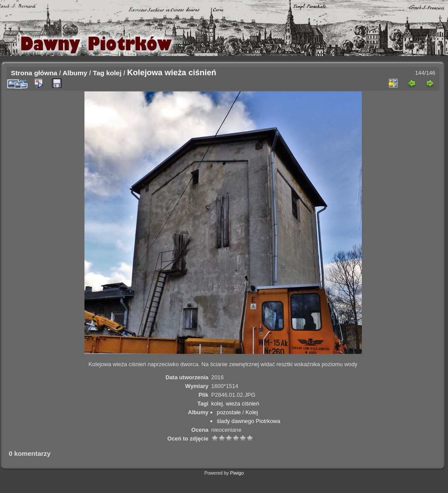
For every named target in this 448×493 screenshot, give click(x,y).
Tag (98, 73)
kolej (114, 73)
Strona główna (34, 73)
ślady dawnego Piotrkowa (249, 421)
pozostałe (229, 412)
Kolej (252, 412)
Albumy (75, 73)
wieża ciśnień (242, 404)
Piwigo (237, 473)
